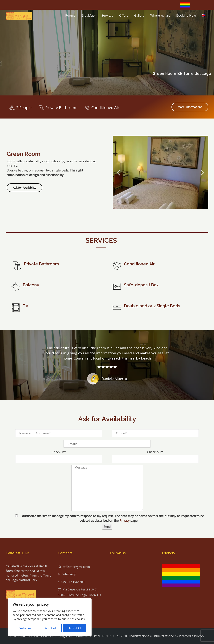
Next (203, 172)
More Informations (190, 107)
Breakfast (88, 15)
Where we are (160, 15)
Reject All (50, 628)
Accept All (75, 628)
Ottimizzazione (163, 636)
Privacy (125, 521)
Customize (25, 628)
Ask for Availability (25, 187)
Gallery (139, 15)
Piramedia (186, 636)
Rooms (70, 15)
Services (107, 15)
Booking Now (186, 15)
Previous (118, 172)
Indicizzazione (139, 636)
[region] (50, 617)
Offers (124, 15)
